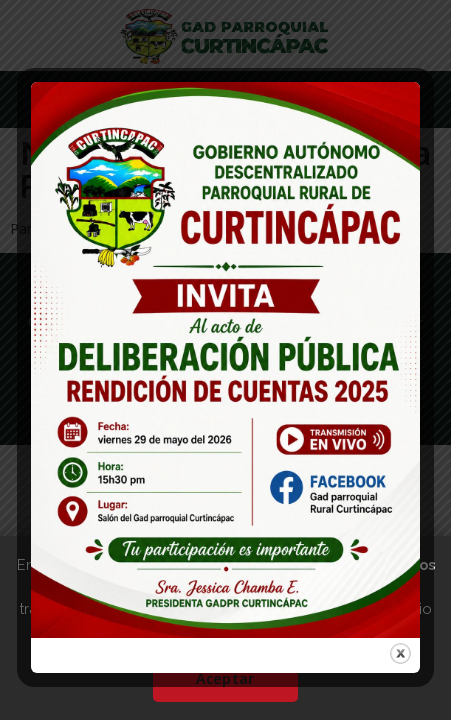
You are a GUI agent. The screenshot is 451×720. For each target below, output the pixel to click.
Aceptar (225, 678)
